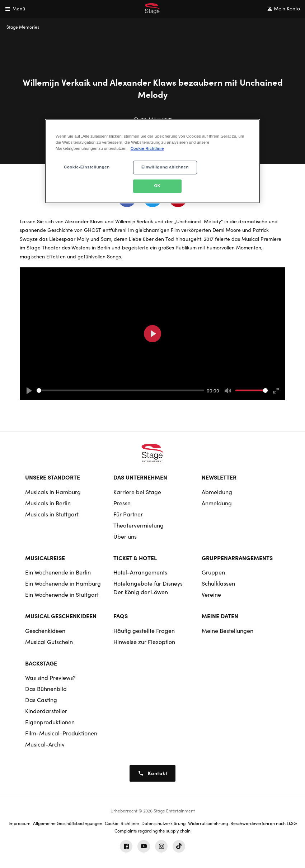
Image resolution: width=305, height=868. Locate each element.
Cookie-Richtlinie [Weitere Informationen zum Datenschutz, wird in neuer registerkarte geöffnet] (147, 149)
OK (157, 186)
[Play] (29, 391)
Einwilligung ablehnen (165, 167)
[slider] (120, 390)
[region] (152, 161)
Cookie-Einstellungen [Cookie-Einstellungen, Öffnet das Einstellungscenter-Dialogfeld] (87, 167)
